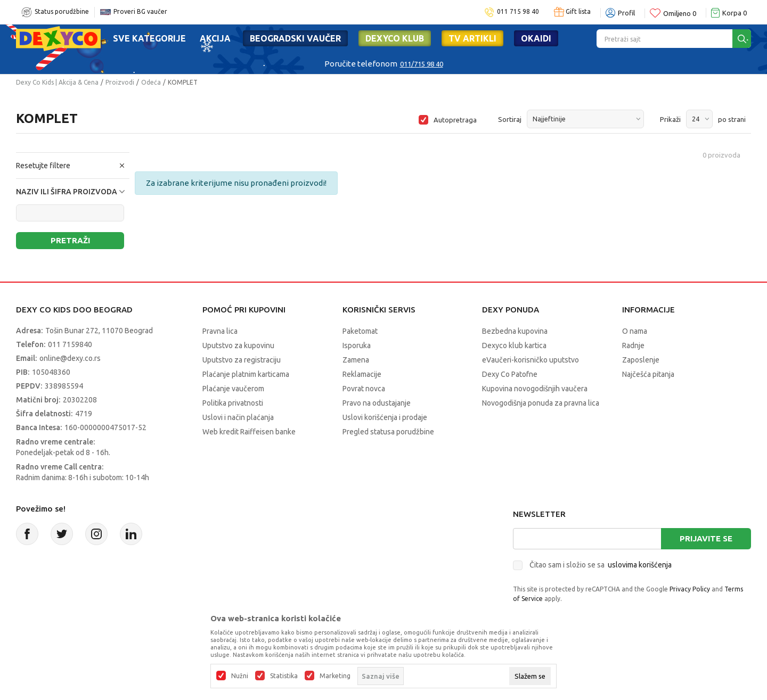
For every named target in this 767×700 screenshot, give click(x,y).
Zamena (356, 360)
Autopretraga (455, 120)
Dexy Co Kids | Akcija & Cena (57, 82)
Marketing (335, 676)
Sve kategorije (149, 38)
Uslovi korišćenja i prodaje (385, 417)
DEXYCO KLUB (395, 38)
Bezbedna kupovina (515, 331)
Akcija (215, 38)
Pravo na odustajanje (377, 403)
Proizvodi (120, 82)
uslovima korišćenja (640, 565)
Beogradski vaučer (295, 38)
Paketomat (360, 331)
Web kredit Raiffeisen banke (249, 432)
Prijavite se (706, 538)
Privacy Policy (690, 589)
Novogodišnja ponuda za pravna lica (541, 403)
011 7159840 (70, 344)
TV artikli (472, 38)
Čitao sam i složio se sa (601, 565)
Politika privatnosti (233, 403)
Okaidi (536, 38)
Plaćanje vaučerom (233, 389)
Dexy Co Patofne (510, 374)
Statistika (284, 676)
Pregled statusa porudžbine (388, 432)
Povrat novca (364, 389)
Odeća (151, 82)
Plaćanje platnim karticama (246, 374)
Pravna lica (220, 331)
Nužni (240, 676)
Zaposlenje (641, 360)
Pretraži (70, 240)
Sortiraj (510, 119)
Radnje (633, 345)
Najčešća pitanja (648, 374)
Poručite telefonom (361, 64)
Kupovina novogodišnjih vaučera (535, 389)
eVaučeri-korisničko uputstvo (531, 360)
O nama (635, 331)
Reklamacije (362, 374)
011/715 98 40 (422, 64)
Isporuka (357, 345)
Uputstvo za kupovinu (238, 345)
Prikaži (670, 119)
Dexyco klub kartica (514, 345)
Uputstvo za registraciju (242, 360)
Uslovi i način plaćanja (238, 417)
